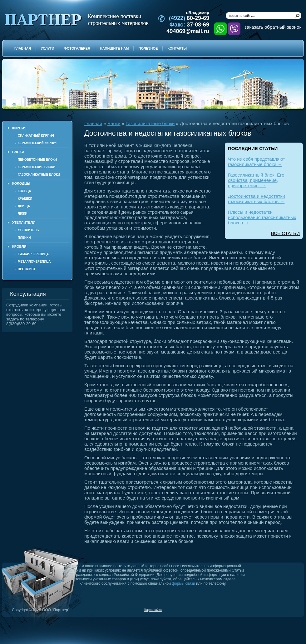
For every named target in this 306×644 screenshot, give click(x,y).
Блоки (114, 123)
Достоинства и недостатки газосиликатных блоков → (257, 199)
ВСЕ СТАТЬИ (285, 233)
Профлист (27, 269)
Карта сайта (153, 610)
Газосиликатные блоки (39, 175)
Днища (24, 206)
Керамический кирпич (38, 143)
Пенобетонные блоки (37, 160)
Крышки (25, 199)
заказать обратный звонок (273, 27)
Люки (23, 214)
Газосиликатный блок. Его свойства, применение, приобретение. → (256, 180)
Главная (93, 123)
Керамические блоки (37, 167)
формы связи (183, 583)
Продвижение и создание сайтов (286, 610)
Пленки (24, 238)
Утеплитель (28, 230)
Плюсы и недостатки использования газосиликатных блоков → (262, 217)
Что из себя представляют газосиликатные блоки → (257, 162)
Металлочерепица (34, 262)
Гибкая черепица (33, 254)
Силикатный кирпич (36, 136)
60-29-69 (189, 18)
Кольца (24, 191)
